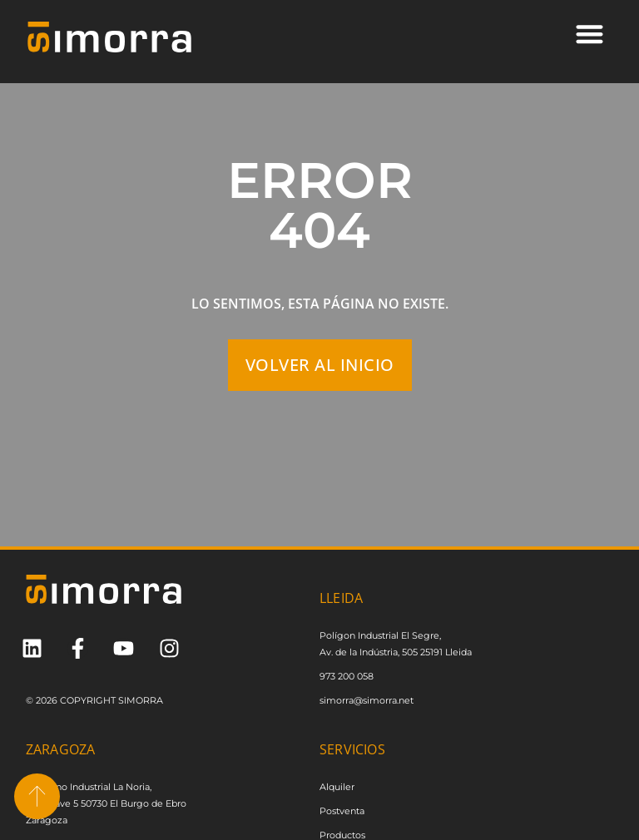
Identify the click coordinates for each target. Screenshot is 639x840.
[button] (589, 34)
